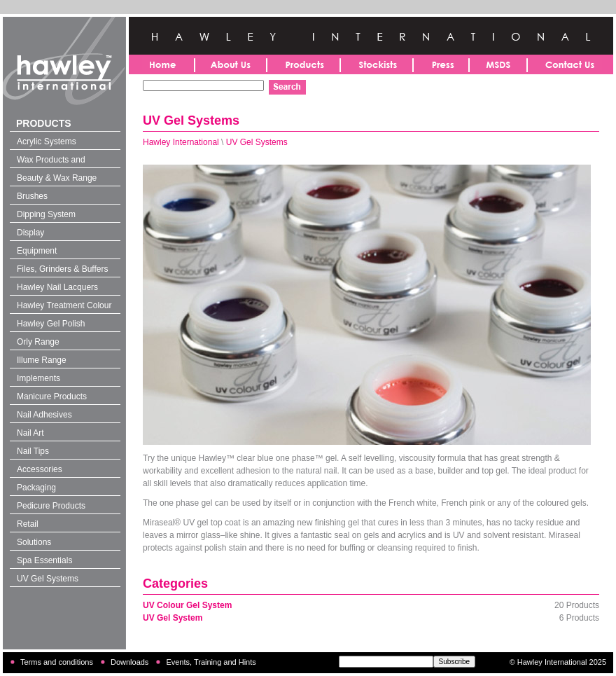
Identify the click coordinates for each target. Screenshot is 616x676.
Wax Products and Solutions (51, 161)
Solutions (34, 542)
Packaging (36, 488)
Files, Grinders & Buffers (63, 269)
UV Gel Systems (48, 579)
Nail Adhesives (44, 415)
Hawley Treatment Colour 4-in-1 (64, 307)
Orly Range (38, 342)
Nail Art (30, 433)
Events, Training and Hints (211, 662)
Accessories (40, 469)
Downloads (129, 662)
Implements (38, 378)
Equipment (37, 251)
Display (30, 233)
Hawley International (181, 142)
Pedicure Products (51, 506)
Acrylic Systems (47, 142)
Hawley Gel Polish (51, 324)
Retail (28, 524)
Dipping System (46, 214)
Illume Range (42, 360)
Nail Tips (33, 451)
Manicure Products (52, 396)
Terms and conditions (57, 662)
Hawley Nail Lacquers (57, 287)
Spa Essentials (44, 560)
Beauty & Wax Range (57, 178)
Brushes (32, 196)
